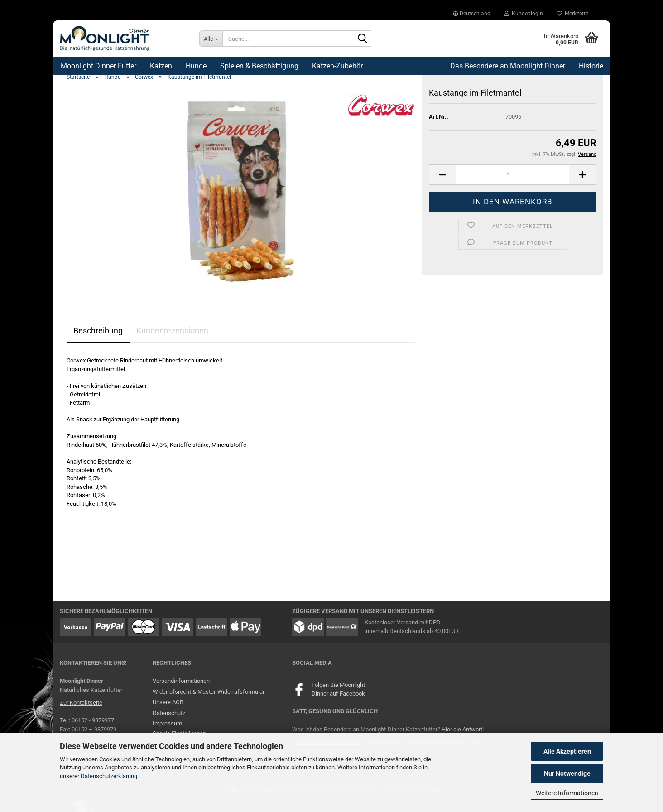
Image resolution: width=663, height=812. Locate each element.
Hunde (196, 66)
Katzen (161, 66)
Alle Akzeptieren (567, 751)
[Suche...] (211, 39)
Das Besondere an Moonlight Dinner (508, 66)
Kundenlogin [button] (524, 14)
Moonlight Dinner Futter (98, 66)
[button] (472, 14)
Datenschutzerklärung (109, 776)
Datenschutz (169, 724)
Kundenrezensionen (172, 342)
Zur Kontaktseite (81, 714)
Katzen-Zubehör (337, 66)
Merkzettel (573, 14)
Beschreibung (98, 342)
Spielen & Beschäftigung (259, 66)
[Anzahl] (513, 186)
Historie (591, 66)
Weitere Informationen (567, 793)
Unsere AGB (168, 713)
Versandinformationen (181, 692)
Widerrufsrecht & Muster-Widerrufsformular (209, 703)
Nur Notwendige (567, 773)
